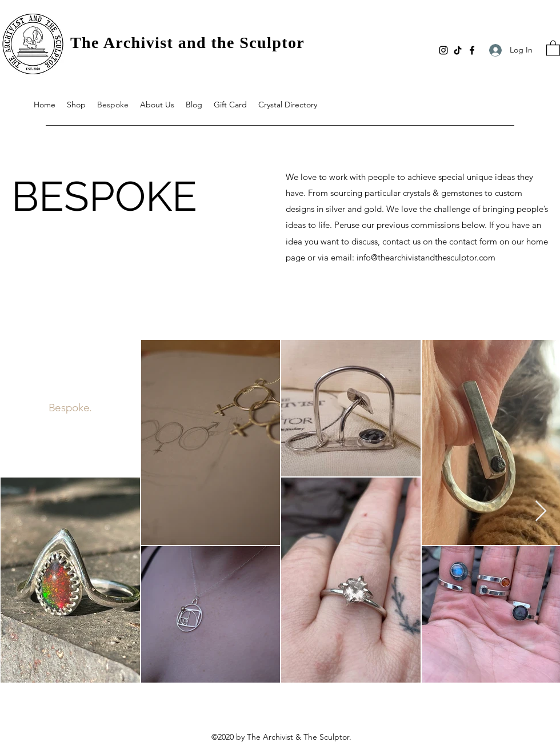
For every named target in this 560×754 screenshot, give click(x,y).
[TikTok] (458, 50)
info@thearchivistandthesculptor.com (426, 257)
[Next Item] (541, 512)
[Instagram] (443, 50)
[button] (553, 48)
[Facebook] (472, 50)
